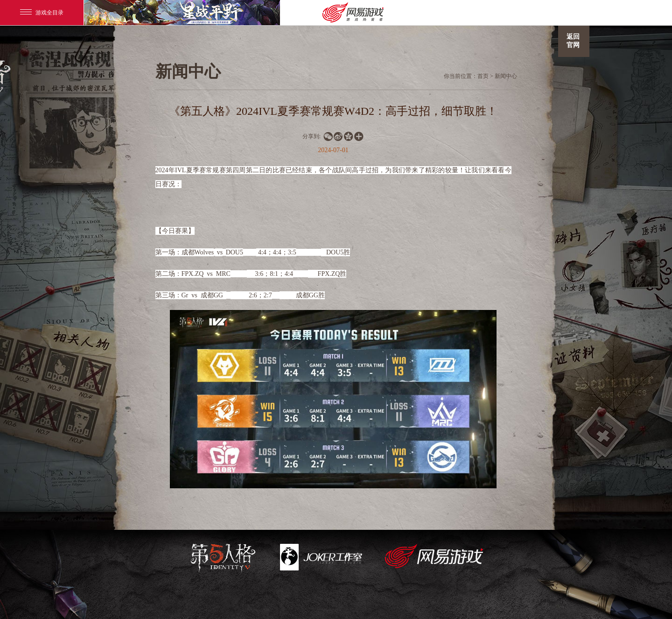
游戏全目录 (42, 13)
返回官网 (573, 41)
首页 (483, 76)
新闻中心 (506, 76)
